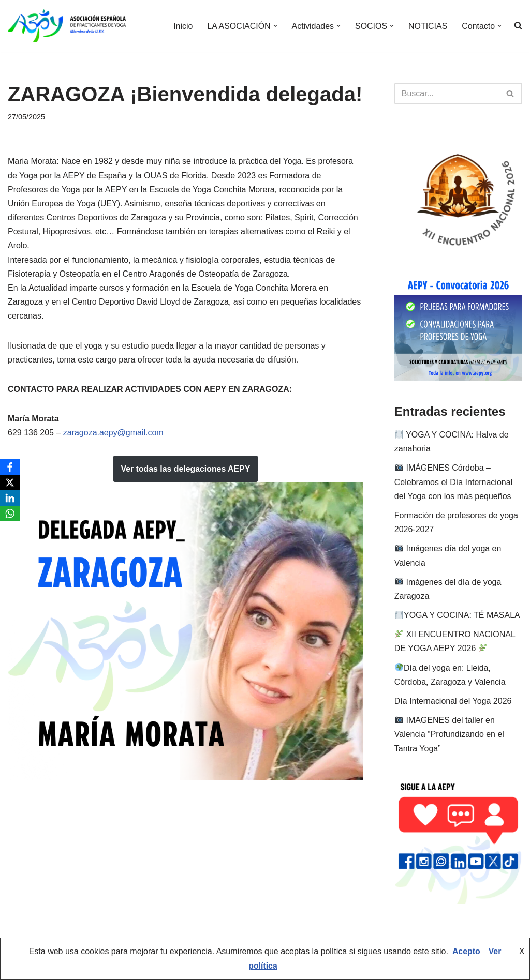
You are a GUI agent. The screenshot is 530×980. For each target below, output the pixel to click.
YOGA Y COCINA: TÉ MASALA (458, 615)
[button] (274, 26)
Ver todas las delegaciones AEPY (185, 469)
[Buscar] (447, 94)
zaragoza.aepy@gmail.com (113, 433)
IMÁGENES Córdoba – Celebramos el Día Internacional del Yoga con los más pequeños (454, 482)
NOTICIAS (428, 26)
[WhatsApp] (10, 514)
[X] (10, 483)
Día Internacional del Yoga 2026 (453, 701)
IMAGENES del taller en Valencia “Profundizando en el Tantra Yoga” (449, 734)
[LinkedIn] (10, 498)
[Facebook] (10, 467)
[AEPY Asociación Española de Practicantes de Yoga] (67, 26)
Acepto (466, 952)
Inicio (182, 26)
